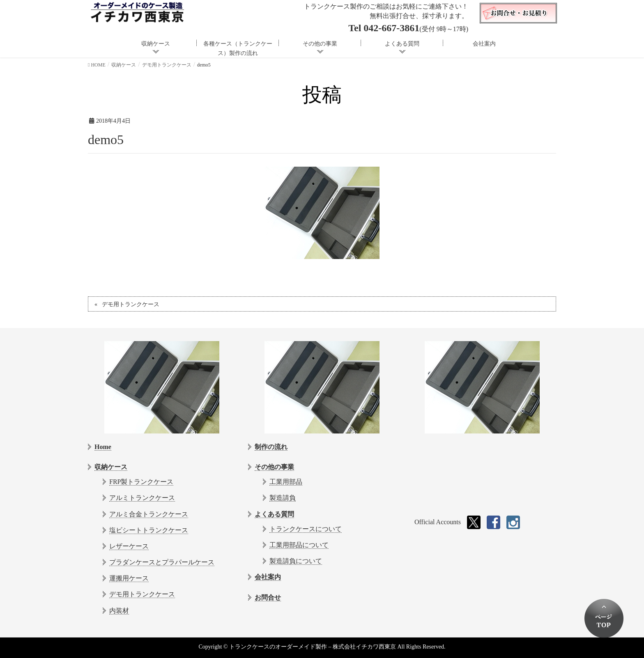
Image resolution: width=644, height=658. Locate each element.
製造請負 (283, 498)
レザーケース (129, 546)
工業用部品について (299, 545)
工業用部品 (286, 482)
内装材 (119, 611)
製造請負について (296, 561)
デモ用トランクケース (131, 304)
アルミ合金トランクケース (149, 514)
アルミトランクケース (142, 498)
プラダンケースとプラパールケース (162, 562)
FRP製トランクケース (141, 482)
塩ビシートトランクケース (149, 530)
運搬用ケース (129, 578)
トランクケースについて (306, 529)
